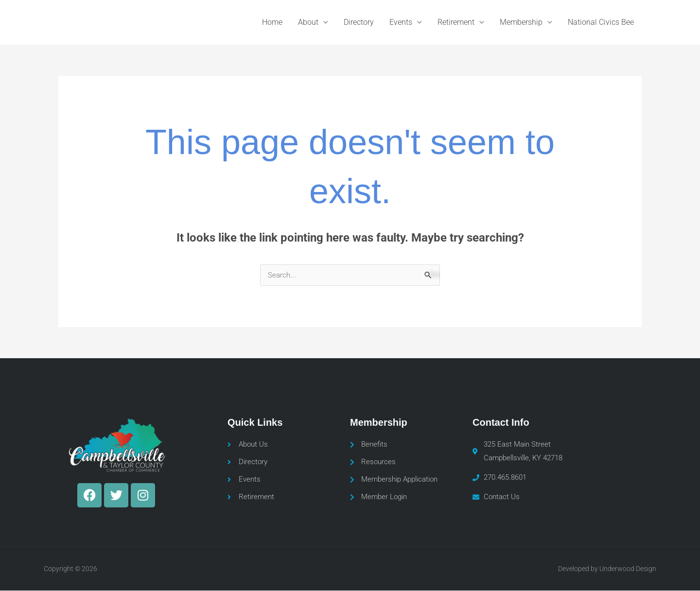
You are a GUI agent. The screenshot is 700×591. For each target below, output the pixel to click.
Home (272, 22)
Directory (359, 22)
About (308, 22)
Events (401, 22)
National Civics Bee (601, 22)
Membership (521, 22)
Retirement (456, 22)
